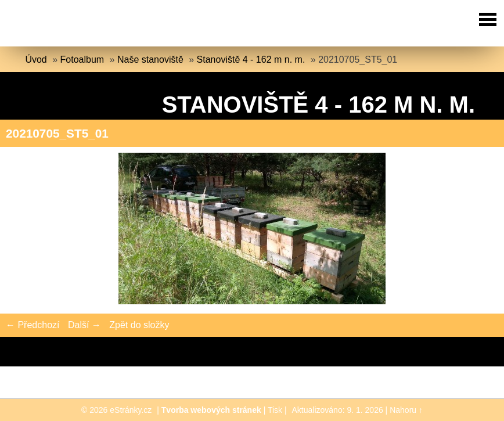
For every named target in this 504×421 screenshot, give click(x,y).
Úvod (36, 60)
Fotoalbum (82, 60)
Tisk (275, 410)
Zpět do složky (139, 325)
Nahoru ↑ (406, 410)
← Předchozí (33, 325)
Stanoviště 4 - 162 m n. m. (251, 60)
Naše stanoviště (150, 60)
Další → (84, 325)
